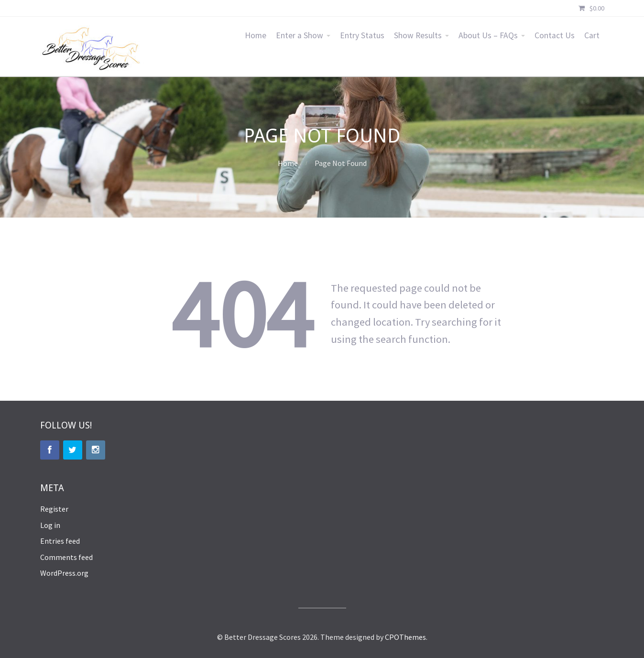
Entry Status (362, 35)
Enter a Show (300, 35)
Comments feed (66, 557)
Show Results (418, 35)
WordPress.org (64, 573)
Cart (592, 35)
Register (54, 509)
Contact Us (555, 35)
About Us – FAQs (488, 35)
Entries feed (60, 541)
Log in (50, 525)
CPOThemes (405, 637)
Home (256, 35)
